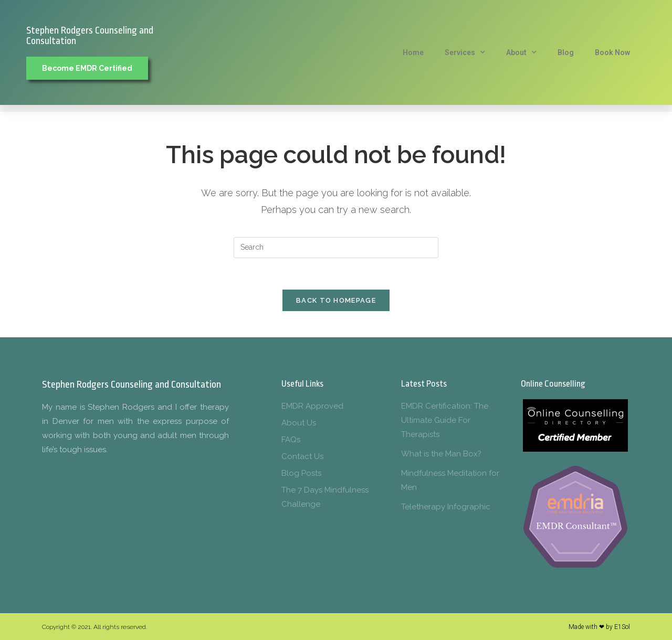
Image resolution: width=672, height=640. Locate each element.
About (521, 52)
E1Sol (622, 627)
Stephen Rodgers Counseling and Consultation (90, 36)
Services (465, 52)
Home (413, 52)
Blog (566, 52)
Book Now (612, 52)
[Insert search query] (336, 248)
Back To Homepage (336, 300)
